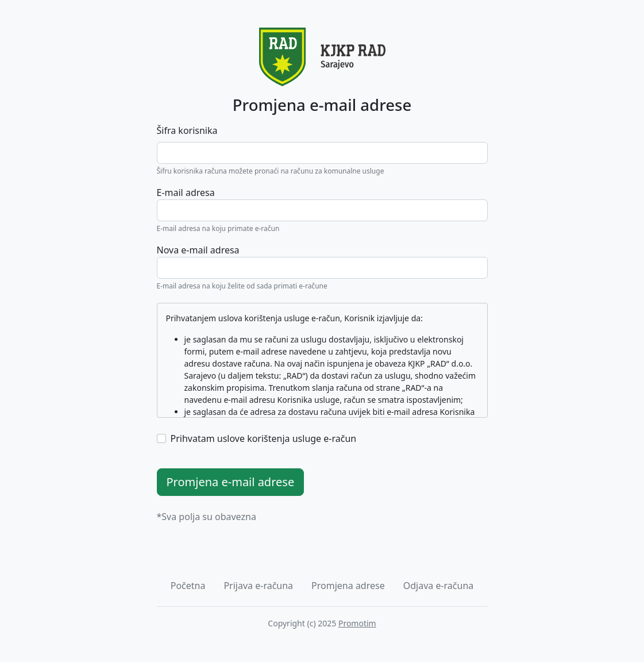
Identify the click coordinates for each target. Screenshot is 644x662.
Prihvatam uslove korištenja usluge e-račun (264, 438)
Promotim (357, 623)
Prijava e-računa (258, 586)
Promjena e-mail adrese (231, 482)
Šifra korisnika (187, 130)
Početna (188, 586)
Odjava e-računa (439, 586)
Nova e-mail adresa (198, 250)
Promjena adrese (348, 586)
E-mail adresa (186, 193)
